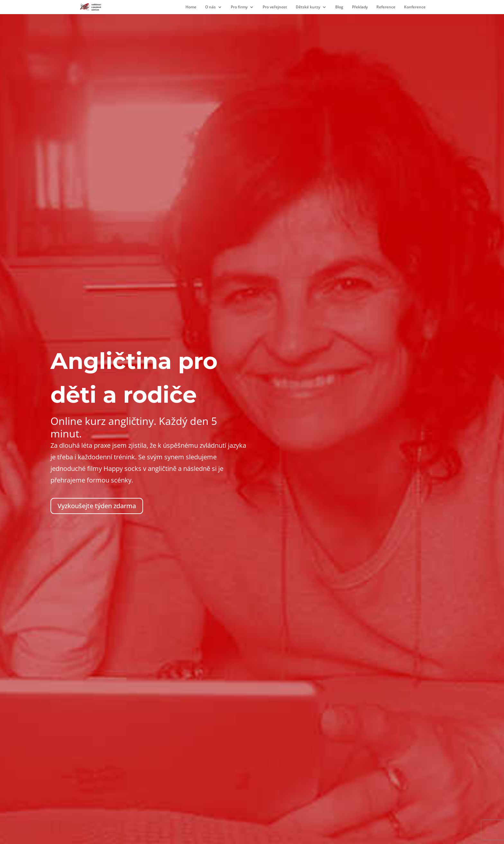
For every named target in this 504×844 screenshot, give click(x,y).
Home (191, 7)
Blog (339, 7)
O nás (210, 7)
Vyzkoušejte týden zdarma (97, 506)
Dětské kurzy (308, 7)
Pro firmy (239, 7)
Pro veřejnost (275, 7)
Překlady (360, 7)
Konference (415, 7)
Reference (386, 7)
